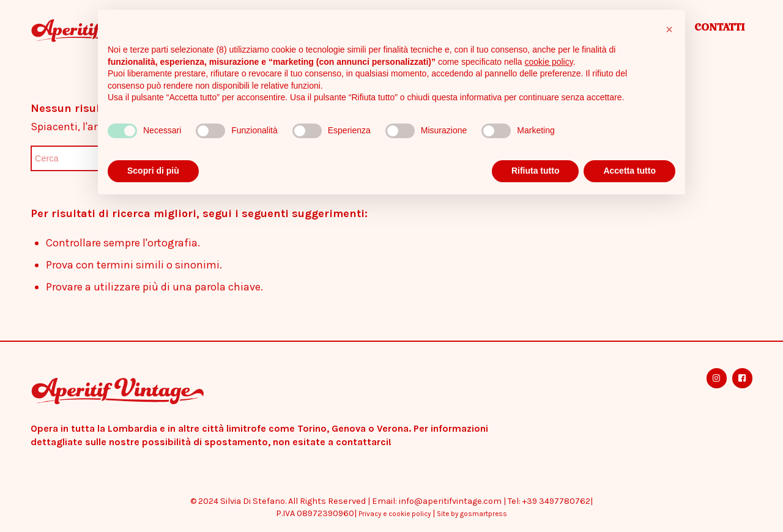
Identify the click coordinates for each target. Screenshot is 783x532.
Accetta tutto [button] (629, 171)
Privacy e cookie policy (395, 514)
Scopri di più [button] (153, 171)
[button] (669, 29)
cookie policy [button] (549, 62)
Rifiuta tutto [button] (536, 171)
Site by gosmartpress (472, 514)
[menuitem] (719, 31)
